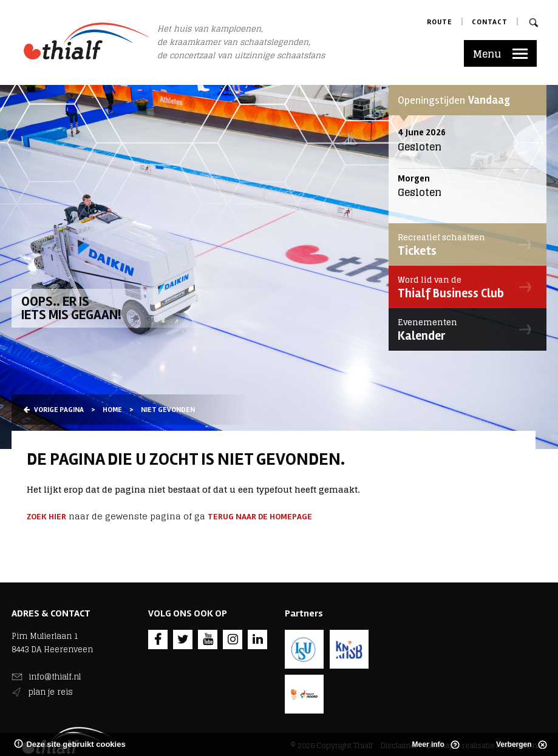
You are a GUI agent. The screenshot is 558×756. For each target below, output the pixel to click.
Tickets (464, 245)
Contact (490, 22)
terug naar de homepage (260, 517)
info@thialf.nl (55, 677)
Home (112, 410)
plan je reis (51, 692)
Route (440, 22)
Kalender (464, 329)
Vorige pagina (54, 410)
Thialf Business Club (464, 287)
